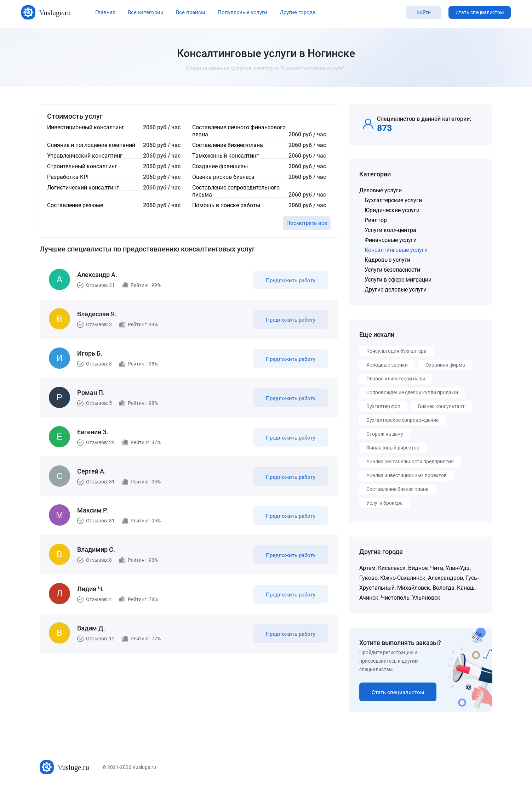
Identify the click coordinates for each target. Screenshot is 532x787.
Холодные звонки (387, 365)
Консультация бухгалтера (396, 351)
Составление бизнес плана (397, 489)
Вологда (444, 588)
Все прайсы (191, 12)
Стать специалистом (480, 12)
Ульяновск (426, 598)
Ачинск (369, 598)
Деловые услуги (381, 190)
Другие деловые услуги (396, 290)
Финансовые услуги (391, 240)
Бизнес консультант (441, 406)
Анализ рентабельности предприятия (410, 462)
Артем (367, 568)
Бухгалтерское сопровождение (402, 420)
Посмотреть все (307, 223)
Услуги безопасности (392, 270)
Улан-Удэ (458, 568)
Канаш (466, 588)
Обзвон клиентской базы (396, 379)
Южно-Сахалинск (403, 578)
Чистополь (395, 598)
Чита (437, 568)
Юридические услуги (392, 210)
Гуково (368, 578)
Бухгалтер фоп (383, 406)
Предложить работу (290, 281)
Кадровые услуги (387, 260)
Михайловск (414, 588)
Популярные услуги (242, 12)
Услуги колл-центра (390, 230)
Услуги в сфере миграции (398, 280)
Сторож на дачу (385, 434)
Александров (445, 578)
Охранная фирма (445, 365)
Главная (105, 12)
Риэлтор (376, 220)
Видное (418, 568)
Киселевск (392, 568)
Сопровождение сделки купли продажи (412, 392)
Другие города (298, 12)
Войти (424, 12)
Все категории (146, 12)
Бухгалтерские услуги (393, 200)
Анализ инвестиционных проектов (407, 475)
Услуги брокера (385, 503)
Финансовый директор (393, 448)
